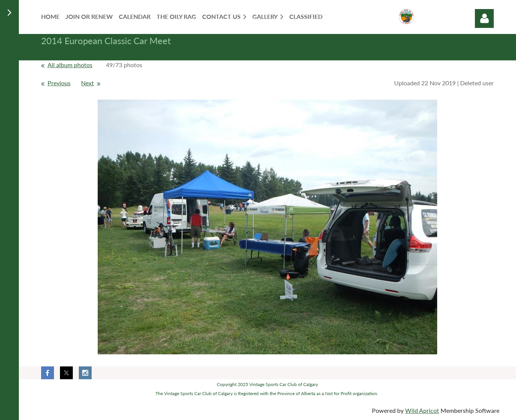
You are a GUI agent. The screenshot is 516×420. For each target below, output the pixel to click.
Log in (484, 18)
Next (88, 83)
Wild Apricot (422, 410)
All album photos (70, 65)
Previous (59, 83)
